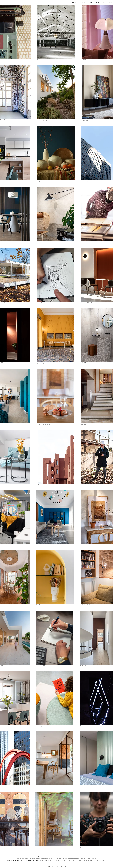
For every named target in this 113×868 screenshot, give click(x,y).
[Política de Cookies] (66, 867)
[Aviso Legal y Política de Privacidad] (50, 867)
